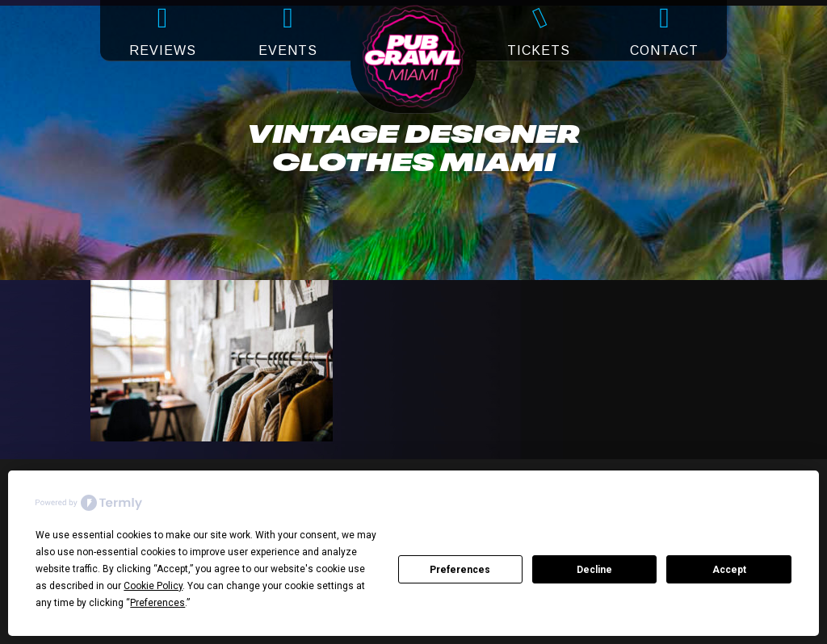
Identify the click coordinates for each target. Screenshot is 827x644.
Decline (594, 570)
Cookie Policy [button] (153, 586)
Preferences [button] (157, 603)
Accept (729, 570)
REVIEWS (163, 50)
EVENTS (288, 50)
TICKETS (539, 50)
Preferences (460, 570)
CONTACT (664, 50)
